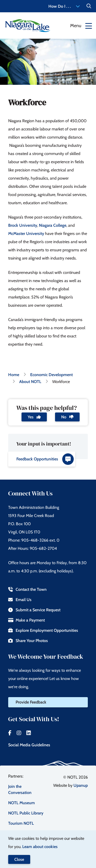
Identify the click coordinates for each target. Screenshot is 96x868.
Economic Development (51, 375)
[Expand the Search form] (89, 6)
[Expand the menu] (81, 26)
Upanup (81, 785)
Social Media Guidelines (29, 745)
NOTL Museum (22, 803)
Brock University (23, 225)
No (67, 417)
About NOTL (30, 382)
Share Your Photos (28, 641)
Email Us (20, 600)
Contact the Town (27, 589)
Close (19, 859)
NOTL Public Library (26, 813)
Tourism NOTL (21, 823)
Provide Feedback (31, 702)
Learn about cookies (40, 847)
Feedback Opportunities (45, 459)
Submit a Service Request (34, 610)
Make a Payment (26, 620)
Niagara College (53, 225)
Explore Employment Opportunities (43, 630)
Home (14, 375)
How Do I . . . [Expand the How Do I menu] (64, 6)
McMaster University (26, 234)
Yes (34, 417)
